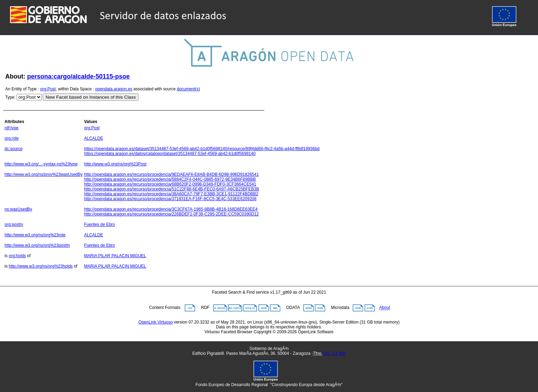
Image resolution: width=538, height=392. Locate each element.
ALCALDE (94, 138)
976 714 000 (334, 353)
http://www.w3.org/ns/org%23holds (41, 266)
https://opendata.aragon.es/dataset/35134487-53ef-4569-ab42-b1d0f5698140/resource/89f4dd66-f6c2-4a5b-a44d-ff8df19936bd (202, 149)
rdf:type (11, 128)
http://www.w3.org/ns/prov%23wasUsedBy (44, 174)
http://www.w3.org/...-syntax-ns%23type (41, 164)
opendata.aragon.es (114, 89)
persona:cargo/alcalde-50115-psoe (78, 76)
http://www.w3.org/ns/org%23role (35, 235)
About (384, 308)
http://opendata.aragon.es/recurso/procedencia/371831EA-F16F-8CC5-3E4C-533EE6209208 (170, 199)
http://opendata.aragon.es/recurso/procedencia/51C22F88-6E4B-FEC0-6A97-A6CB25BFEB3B (172, 189)
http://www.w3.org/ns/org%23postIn (37, 245)
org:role (12, 138)
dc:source (14, 149)
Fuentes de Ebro (100, 224)
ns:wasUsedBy (18, 209)
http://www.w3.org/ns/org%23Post (115, 164)
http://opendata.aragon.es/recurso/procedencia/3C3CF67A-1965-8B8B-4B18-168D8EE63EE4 (171, 209)
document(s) (188, 89)
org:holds (17, 256)
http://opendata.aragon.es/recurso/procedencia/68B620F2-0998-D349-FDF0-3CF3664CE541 (170, 184)
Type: (10, 97)
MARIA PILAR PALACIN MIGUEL (115, 256)
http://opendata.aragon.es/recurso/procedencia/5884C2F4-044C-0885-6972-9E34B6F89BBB (170, 179)
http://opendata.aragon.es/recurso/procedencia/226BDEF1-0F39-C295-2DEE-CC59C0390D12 (171, 214)
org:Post (48, 89)
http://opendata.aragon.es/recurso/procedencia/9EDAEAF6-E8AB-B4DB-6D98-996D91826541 (171, 174)
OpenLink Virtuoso (156, 322)
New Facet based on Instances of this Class (91, 97)
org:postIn (14, 224)
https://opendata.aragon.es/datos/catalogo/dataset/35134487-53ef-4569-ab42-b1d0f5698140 (170, 154)
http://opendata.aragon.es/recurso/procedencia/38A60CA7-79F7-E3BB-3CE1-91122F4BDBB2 (171, 194)
